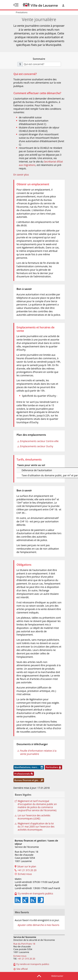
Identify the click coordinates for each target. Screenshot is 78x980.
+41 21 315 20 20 (26, 959)
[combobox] (42, 64)
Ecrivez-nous (20, 956)
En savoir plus (21, 175)
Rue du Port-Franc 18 (24, 944)
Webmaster (57, 976)
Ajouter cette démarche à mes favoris (38, 925)
